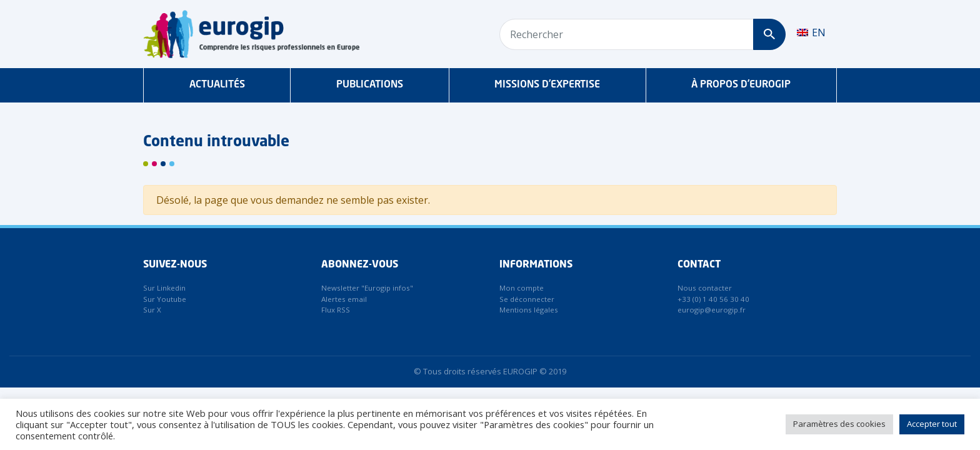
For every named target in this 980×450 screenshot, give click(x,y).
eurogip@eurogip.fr (712, 310)
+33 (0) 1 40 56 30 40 (713, 299)
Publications (370, 85)
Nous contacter (705, 288)
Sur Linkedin (164, 288)
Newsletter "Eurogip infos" (367, 288)
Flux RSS (336, 310)
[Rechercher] (769, 34)
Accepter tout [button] (932, 424)
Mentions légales (529, 310)
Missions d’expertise (547, 85)
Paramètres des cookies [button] (839, 424)
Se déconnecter (527, 299)
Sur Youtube (165, 299)
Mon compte (522, 288)
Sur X (152, 310)
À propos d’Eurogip (741, 85)
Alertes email (344, 299)
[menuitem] (811, 32)
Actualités (217, 85)
